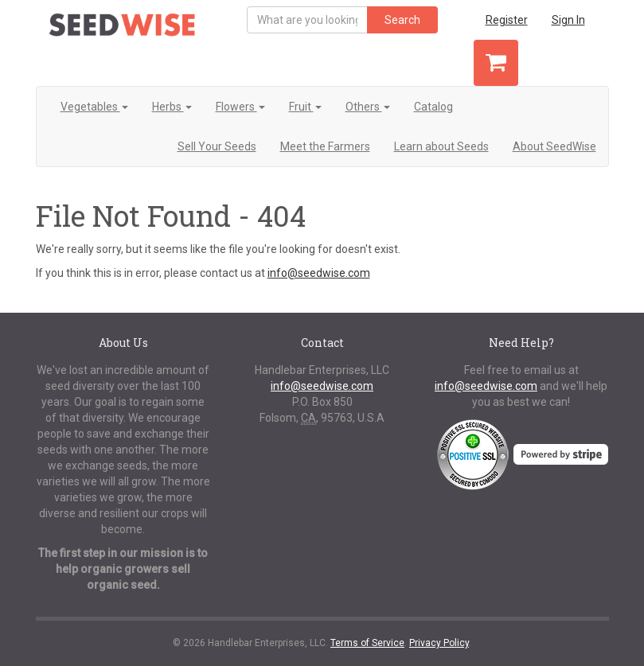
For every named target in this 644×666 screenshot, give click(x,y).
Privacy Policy (439, 643)
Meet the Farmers (325, 146)
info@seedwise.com (319, 273)
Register (507, 20)
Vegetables (94, 107)
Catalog (433, 107)
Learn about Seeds (441, 146)
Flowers (240, 107)
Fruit (305, 107)
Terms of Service (367, 643)
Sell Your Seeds (217, 146)
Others (368, 107)
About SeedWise (554, 146)
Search (402, 20)
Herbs (172, 107)
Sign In (568, 20)
